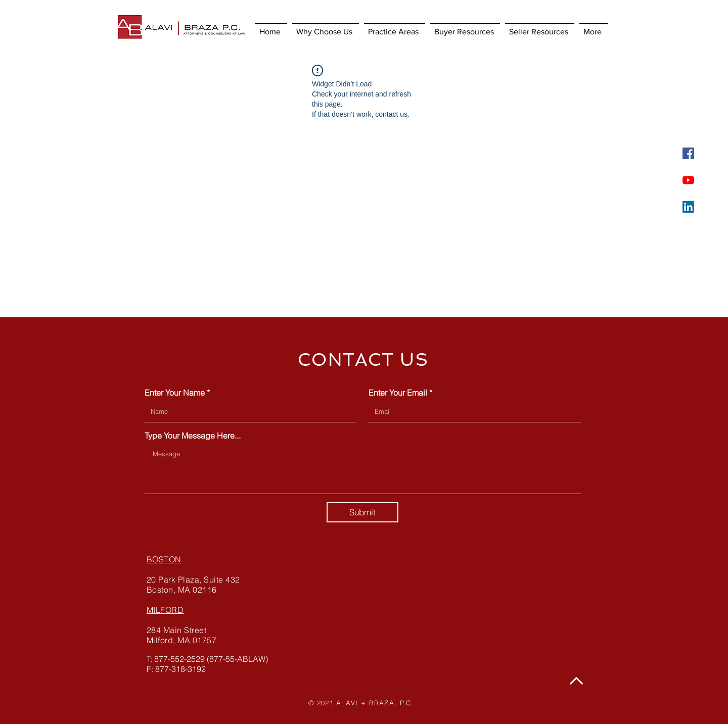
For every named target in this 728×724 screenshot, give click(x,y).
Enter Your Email (398, 393)
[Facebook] (688, 153)
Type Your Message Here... (193, 436)
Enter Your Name (175, 393)
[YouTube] (688, 180)
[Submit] (362, 512)
